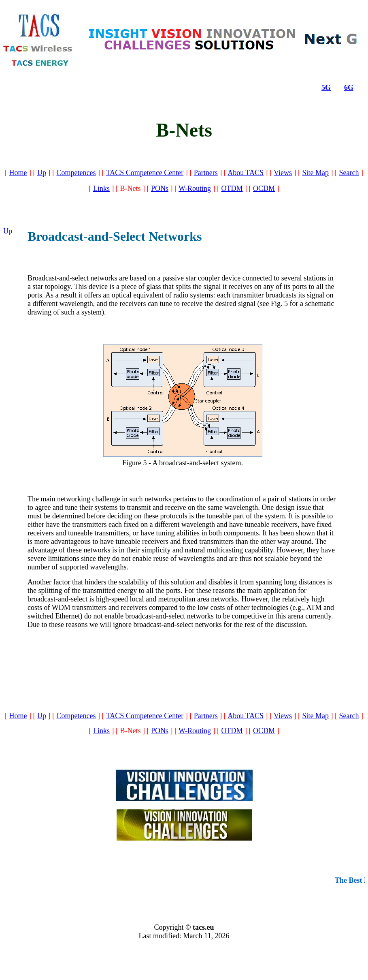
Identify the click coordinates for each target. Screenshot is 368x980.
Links (101, 188)
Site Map (316, 173)
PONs (160, 188)
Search (349, 173)
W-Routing (195, 188)
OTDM (232, 188)
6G (349, 88)
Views (283, 173)
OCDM (264, 188)
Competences (76, 173)
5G (326, 88)
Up (42, 173)
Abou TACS (246, 173)
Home (18, 173)
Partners (206, 173)
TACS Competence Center (145, 173)
